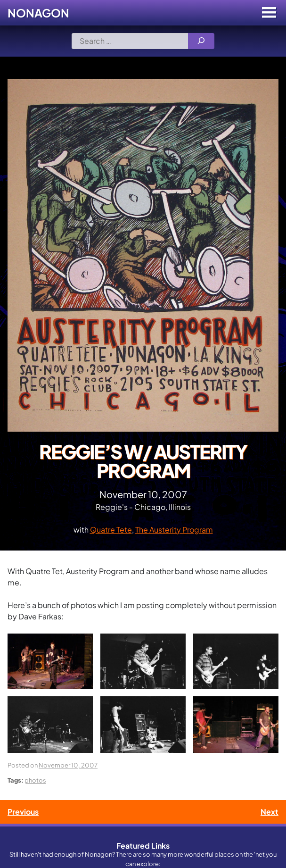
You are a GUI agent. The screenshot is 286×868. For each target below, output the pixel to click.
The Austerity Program (174, 530)
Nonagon (38, 13)
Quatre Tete (111, 530)
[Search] (201, 41)
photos (35, 780)
